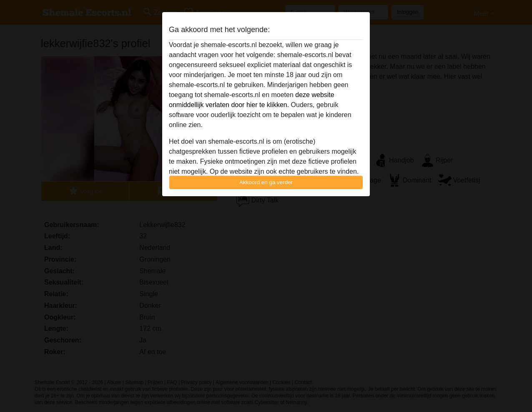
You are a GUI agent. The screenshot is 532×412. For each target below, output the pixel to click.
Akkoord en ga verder (266, 182)
